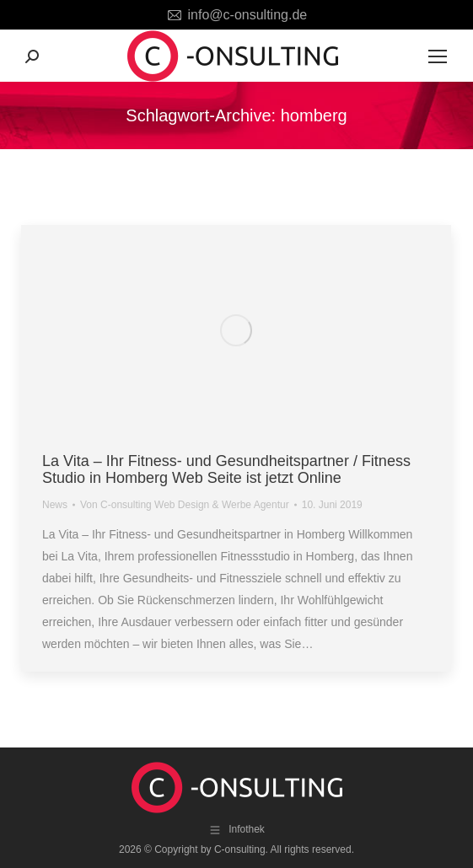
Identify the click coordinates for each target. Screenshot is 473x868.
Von (185, 505)
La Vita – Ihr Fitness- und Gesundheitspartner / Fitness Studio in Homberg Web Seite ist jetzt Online (226, 469)
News (55, 505)
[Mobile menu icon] (438, 56)
